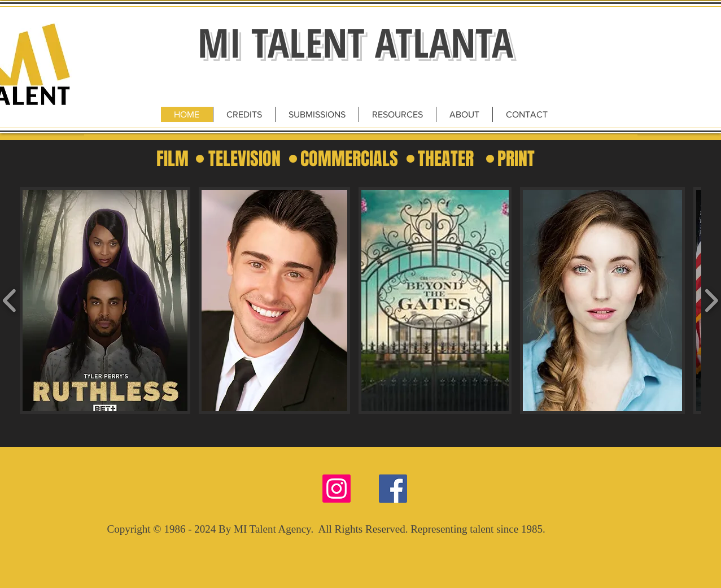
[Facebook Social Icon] (393, 489)
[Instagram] (337, 489)
